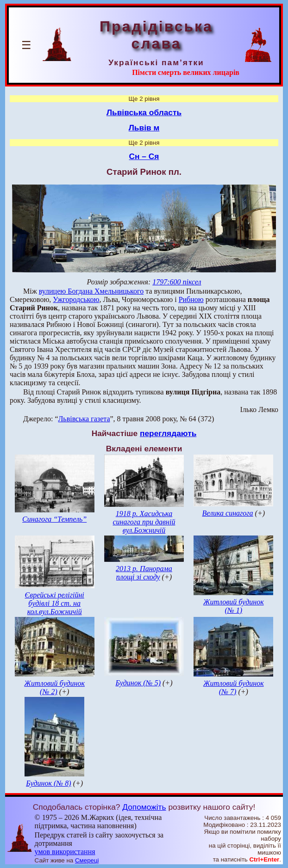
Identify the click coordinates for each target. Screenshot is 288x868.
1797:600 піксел (177, 282)
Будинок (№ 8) (49, 783)
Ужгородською (76, 299)
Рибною (191, 299)
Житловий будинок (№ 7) (234, 687)
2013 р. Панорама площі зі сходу (144, 573)
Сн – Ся (144, 156)
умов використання (65, 852)
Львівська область (144, 112)
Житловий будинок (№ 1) (234, 606)
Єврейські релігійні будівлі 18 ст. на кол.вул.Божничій (55, 603)
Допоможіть (144, 807)
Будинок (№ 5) (138, 683)
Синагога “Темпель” (54, 519)
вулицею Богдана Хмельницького (91, 291)
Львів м (144, 128)
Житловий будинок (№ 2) (54, 687)
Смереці (87, 860)
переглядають (168, 433)
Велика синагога (228, 513)
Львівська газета (84, 419)
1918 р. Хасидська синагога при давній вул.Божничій (144, 522)
